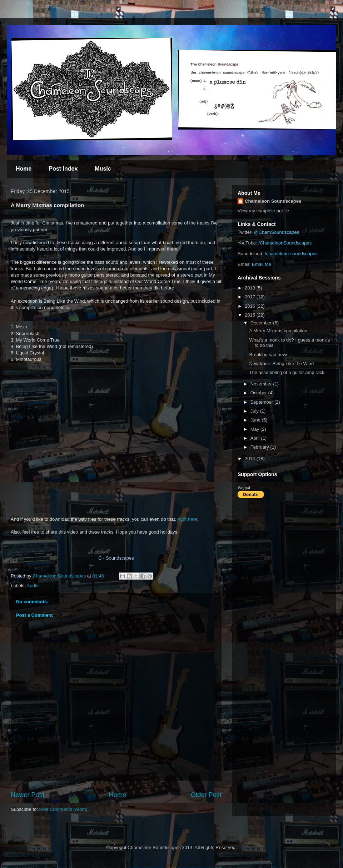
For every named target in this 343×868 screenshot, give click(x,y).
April (256, 438)
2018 (251, 288)
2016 (251, 306)
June (256, 420)
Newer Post (28, 795)
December (262, 323)
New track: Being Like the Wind (281, 364)
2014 (251, 458)
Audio (33, 586)
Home (24, 169)
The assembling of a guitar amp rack (287, 372)
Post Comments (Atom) (63, 809)
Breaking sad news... (271, 355)
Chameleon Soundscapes (273, 201)
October (259, 393)
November (262, 384)
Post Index (63, 169)
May (255, 429)
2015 (251, 315)
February (260, 447)
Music (103, 169)
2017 (251, 297)
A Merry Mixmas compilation (278, 331)
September (262, 402)
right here (187, 519)
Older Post (206, 795)
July (255, 411)
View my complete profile (263, 211)
